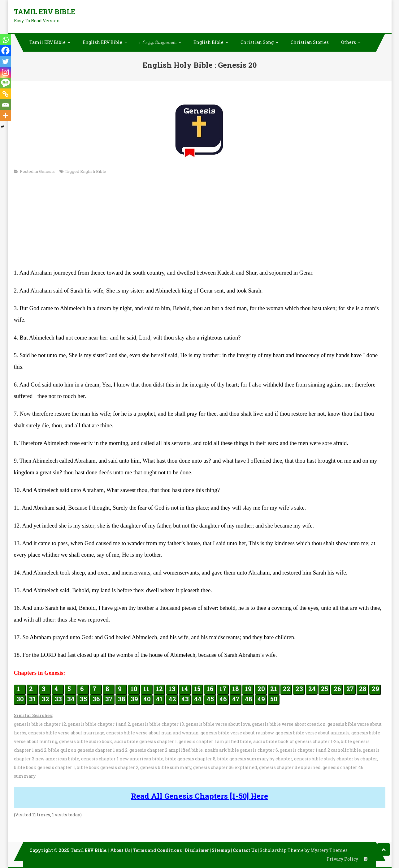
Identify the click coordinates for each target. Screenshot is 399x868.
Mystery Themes (329, 850)
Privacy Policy (342, 859)
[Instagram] (5, 72)
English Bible (208, 42)
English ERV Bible (102, 42)
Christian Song (257, 42)
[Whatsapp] (5, 40)
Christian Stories (310, 42)
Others (349, 42)
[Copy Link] (5, 94)
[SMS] (5, 83)
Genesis (47, 171)
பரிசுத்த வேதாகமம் (158, 42)
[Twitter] (5, 61)
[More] (5, 115)
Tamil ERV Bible (45, 12)
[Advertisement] (200, 224)
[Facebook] (5, 51)
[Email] (5, 105)
